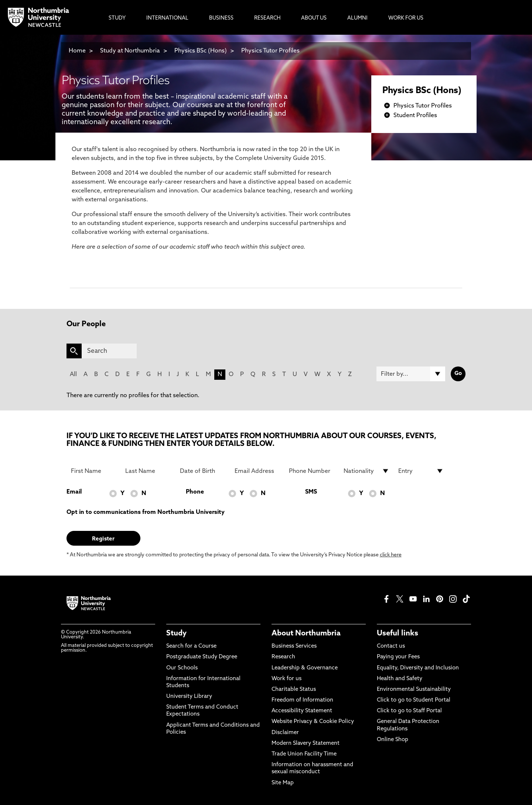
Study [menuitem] (117, 18)
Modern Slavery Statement (306, 743)
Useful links (398, 634)
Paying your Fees (398, 657)
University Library (189, 697)
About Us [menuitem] (314, 18)
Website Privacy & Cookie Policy (313, 722)
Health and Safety (400, 679)
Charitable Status (294, 690)
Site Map (283, 783)
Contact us (391, 646)
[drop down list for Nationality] (366, 471)
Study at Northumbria (130, 51)
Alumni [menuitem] (357, 18)
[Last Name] (148, 471)
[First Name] (94, 471)
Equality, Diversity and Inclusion (418, 668)
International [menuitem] (167, 18)
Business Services (294, 646)
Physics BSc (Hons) (201, 51)
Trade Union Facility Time (304, 754)
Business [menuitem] (221, 18)
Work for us (287, 679)
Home (77, 51)
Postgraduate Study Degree (202, 657)
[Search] (109, 351)
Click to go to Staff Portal (409, 711)
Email (74, 492)
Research (283, 657)
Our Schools (182, 668)
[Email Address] (258, 471)
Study (176, 634)
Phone (195, 492)
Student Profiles (415, 116)
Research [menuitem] (267, 18)
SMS (311, 492)
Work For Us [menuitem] (406, 18)
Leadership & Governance (305, 668)
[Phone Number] (312, 471)
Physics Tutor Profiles (270, 51)
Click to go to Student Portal (414, 700)
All (73, 375)
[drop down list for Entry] (421, 471)
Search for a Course (191, 646)
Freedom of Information (302, 700)
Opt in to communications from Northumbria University (146, 512)
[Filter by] (411, 374)
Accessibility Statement (302, 711)
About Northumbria (306, 634)
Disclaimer (285, 733)
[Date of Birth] (203, 471)
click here (391, 555)
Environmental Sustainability (414, 690)
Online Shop (393, 740)
